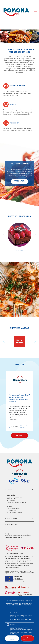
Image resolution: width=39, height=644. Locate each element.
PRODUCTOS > (20, 181)
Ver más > (20, 435)
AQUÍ (23, 607)
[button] (4, 235)
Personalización (14, 613)
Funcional (13, 624)
